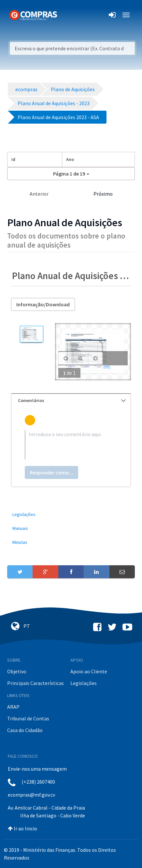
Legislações (84, 683)
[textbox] (71, 445)
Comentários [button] (72, 400)
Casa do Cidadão (25, 730)
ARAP (13, 707)
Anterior (39, 194)
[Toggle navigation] (66, 15)
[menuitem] (71, 514)
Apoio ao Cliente (89, 671)
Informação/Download (43, 304)
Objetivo (17, 671)
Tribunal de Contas (28, 718)
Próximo (103, 194)
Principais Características (35, 683)
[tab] (71, 401)
